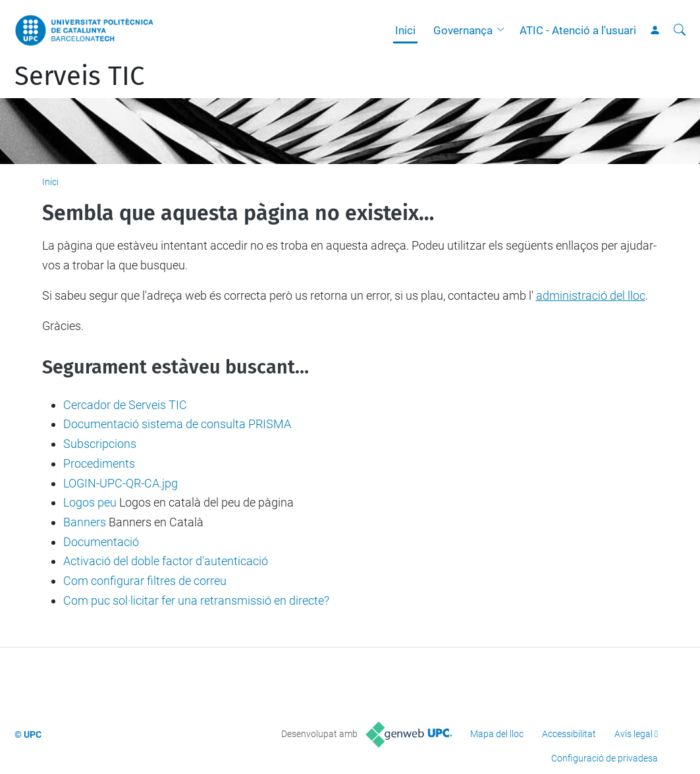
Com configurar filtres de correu (145, 581)
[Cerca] (680, 30)
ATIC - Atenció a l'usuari (578, 30)
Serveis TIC (79, 76)
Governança (463, 30)
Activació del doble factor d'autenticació (166, 561)
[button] (504, 30)
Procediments (99, 463)
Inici (405, 30)
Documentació (101, 542)
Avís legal (633, 734)
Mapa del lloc (497, 734)
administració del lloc (591, 295)
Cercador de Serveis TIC (125, 405)
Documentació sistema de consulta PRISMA (177, 424)
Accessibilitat (569, 734)
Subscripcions (100, 444)
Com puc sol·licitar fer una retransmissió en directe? (196, 600)
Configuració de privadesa (605, 758)
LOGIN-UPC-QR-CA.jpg (121, 483)
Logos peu (90, 502)
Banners (85, 522)
